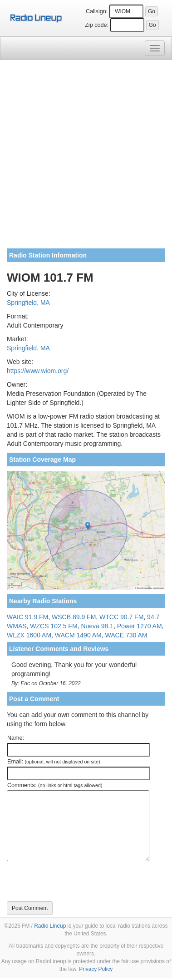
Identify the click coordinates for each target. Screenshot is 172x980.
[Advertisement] (86, 158)
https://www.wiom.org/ (38, 371)
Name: (16, 738)
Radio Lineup (50, 926)
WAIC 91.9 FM (27, 617)
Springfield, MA (28, 303)
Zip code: (97, 25)
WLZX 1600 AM (29, 635)
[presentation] (76, 881)
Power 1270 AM (140, 626)
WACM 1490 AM (78, 635)
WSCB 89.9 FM (74, 617)
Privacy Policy (96, 969)
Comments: (55, 785)
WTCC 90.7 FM (121, 617)
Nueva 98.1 (97, 626)
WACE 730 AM (126, 635)
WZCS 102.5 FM (54, 626)
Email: (54, 762)
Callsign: (97, 11)
